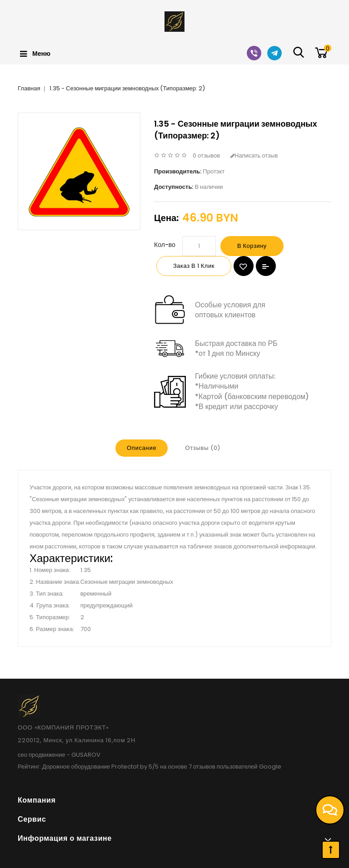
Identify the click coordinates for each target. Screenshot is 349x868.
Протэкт (214, 171)
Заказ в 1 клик (194, 266)
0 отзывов (206, 155)
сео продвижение (42, 755)
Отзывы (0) (203, 448)
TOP (331, 850)
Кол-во (165, 245)
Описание (142, 448)
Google (270, 767)
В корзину (252, 246)
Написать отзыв (254, 155)
